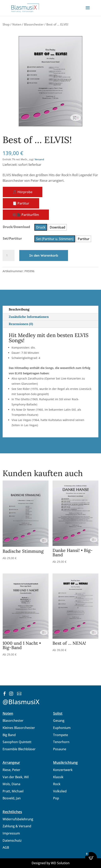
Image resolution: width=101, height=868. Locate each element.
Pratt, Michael (13, 791)
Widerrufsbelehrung (18, 819)
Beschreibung (19, 309)
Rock (57, 784)
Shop (6, 24)
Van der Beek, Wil (16, 777)
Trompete (61, 735)
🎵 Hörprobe (23, 192)
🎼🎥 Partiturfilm (26, 215)
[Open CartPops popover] (91, 858)
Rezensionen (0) (21, 324)
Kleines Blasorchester (19, 728)
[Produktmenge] (9, 255)
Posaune (60, 749)
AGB (6, 847)
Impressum (11, 833)
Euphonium (62, 728)
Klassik (58, 777)
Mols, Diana (11, 784)
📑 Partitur (21, 203)
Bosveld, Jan (12, 798)
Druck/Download (16, 227)
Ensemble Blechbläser (19, 749)
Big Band (9, 735)
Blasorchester (34, 24)
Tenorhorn (61, 742)
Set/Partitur (12, 238)
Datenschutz (12, 840)
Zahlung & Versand (17, 826)
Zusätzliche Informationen (29, 317)
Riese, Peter (11, 770)
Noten (17, 24)
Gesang (59, 721)
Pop (56, 798)
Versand (39, 159)
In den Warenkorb (44, 255)
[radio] (41, 227)
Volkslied (60, 791)
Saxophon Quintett (17, 742)
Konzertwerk (63, 770)
